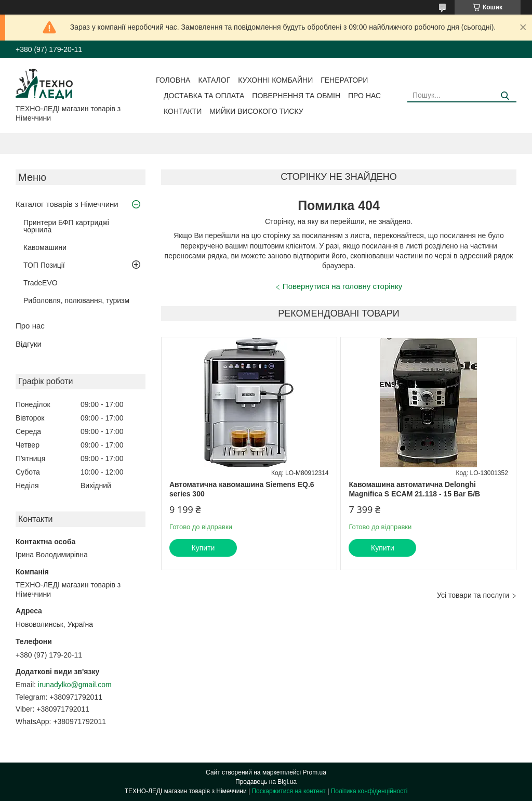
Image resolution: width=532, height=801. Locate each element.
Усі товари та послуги (473, 595)
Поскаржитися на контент (288, 791)
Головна (173, 80)
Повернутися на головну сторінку (342, 286)
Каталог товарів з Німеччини (67, 204)
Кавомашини (45, 247)
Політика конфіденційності (369, 791)
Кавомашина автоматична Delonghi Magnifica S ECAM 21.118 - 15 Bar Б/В (414, 489)
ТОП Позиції (44, 265)
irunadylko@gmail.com (75, 685)
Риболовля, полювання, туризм (76, 300)
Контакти (183, 111)
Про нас (364, 96)
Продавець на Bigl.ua (266, 782)
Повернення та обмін (296, 96)
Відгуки (29, 344)
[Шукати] (505, 96)
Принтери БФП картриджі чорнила (66, 226)
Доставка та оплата (204, 96)
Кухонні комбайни (275, 80)
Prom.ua (315, 772)
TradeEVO (41, 283)
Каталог (214, 80)
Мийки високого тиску (256, 111)
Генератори (344, 80)
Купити (203, 548)
